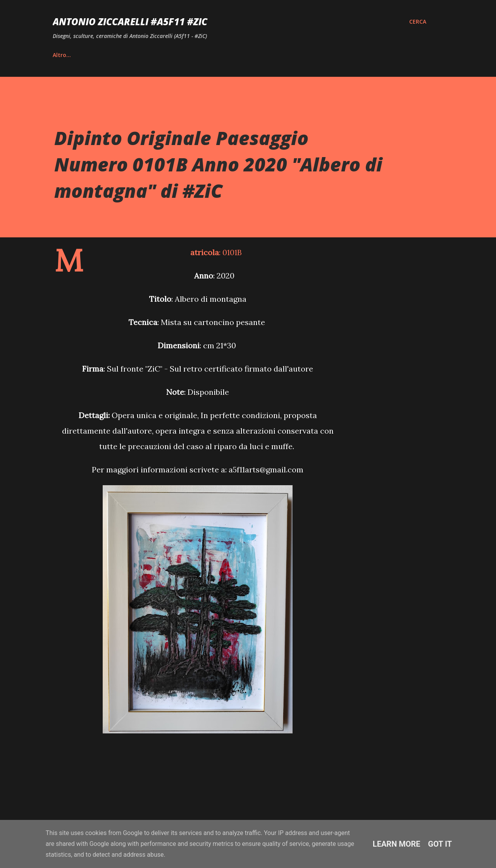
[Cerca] (418, 22)
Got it (440, 844)
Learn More (397, 844)
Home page (68, 55)
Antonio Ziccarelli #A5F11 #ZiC (130, 22)
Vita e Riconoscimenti (136, 55)
